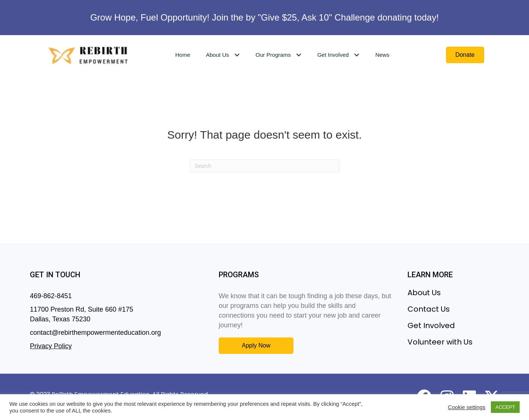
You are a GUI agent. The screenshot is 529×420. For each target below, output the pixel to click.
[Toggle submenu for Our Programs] (299, 55)
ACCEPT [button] (505, 407)
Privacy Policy (51, 346)
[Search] (265, 166)
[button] (256, 345)
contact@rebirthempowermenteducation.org (95, 333)
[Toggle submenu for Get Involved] (357, 55)
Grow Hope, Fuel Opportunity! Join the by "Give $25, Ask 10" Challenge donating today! (264, 17)
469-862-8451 (51, 296)
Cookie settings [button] (467, 407)
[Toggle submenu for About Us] (237, 55)
